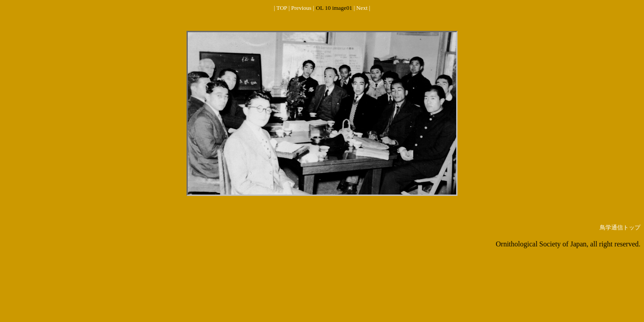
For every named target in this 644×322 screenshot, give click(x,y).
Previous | (303, 8)
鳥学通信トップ (620, 227)
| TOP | (282, 8)
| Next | (362, 8)
